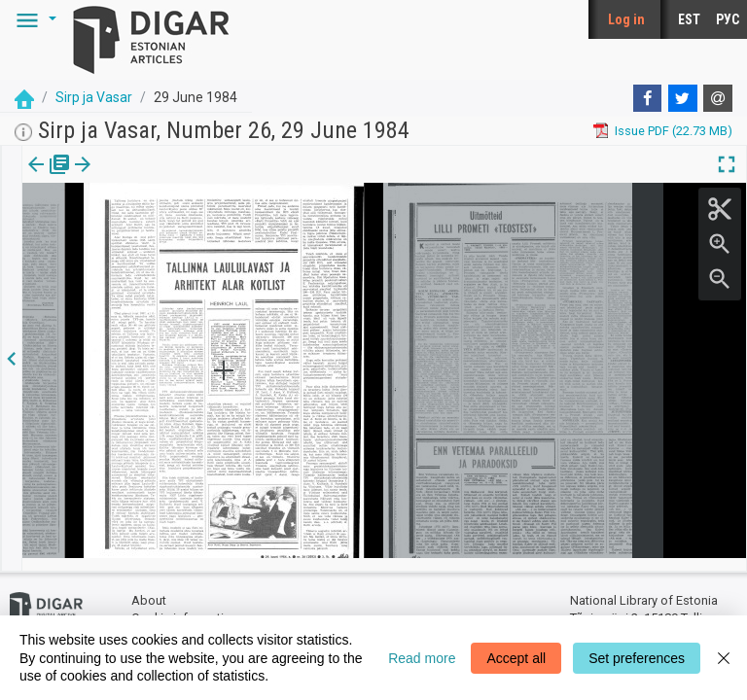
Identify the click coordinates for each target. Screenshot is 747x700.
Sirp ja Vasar (94, 97)
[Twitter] (683, 98)
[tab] (35, 178)
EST (689, 19)
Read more (422, 658)
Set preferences (637, 658)
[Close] (724, 658)
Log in (626, 19)
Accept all (516, 658)
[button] (33, 19)
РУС (728, 19)
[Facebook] (648, 98)
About (149, 589)
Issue (35, 178)
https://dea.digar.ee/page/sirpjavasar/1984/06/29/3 (167, 231)
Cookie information (185, 605)
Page (100, 178)
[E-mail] (718, 98)
